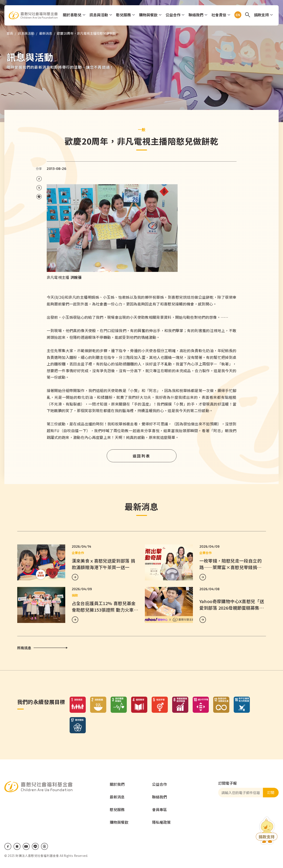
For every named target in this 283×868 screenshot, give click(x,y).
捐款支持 (262, 15)
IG (17, 846)
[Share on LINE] (39, 197)
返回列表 (142, 456)
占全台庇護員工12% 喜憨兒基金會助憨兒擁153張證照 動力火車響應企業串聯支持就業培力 (105, 610)
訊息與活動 (99, 15)
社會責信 (219, 15)
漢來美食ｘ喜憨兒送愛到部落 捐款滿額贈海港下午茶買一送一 (104, 564)
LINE (35, 846)
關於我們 (117, 784)
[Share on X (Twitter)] (39, 188)
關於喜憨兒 (72, 15)
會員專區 (160, 809)
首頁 (10, 33)
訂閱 (271, 792)
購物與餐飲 (148, 15)
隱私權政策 (161, 822)
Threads (45, 846)
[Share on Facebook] (39, 179)
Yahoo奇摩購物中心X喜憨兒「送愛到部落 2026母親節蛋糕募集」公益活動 (232, 608)
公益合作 (173, 15)
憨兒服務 (124, 15)
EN (237, 15)
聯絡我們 (196, 15)
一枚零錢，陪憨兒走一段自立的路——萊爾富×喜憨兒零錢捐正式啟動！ (231, 567)
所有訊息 (24, 648)
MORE (75, 577)
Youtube (26, 846)
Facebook (8, 846)
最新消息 (46, 33)
